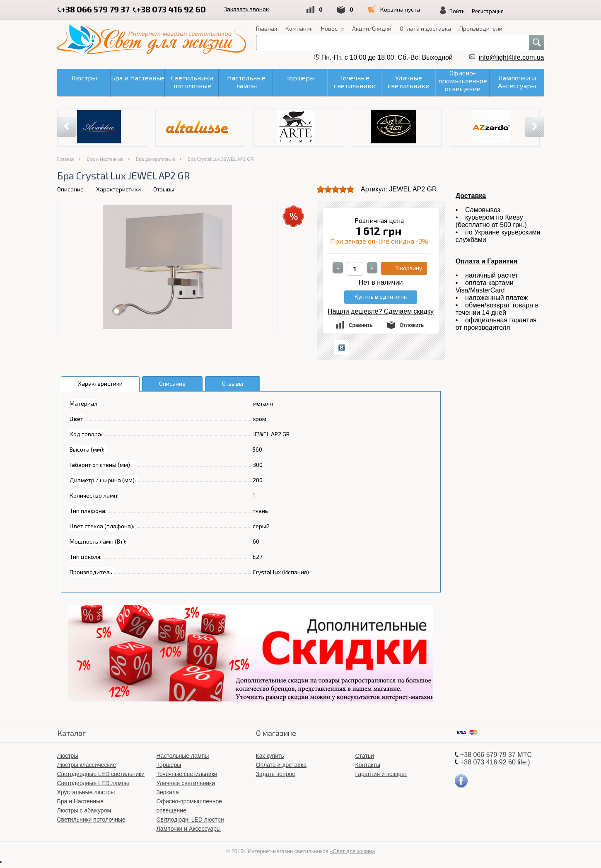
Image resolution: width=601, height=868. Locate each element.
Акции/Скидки (372, 28)
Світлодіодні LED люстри (190, 820)
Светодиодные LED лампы (93, 783)
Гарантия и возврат (381, 774)
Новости (332, 28)
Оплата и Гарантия (487, 261)
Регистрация (491, 11)
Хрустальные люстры (86, 792)
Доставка (471, 196)
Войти (461, 11)
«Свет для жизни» (352, 851)
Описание (70, 189)
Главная (267, 28)
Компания (299, 28)
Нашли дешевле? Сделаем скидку (381, 311)
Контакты (368, 765)
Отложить (412, 325)
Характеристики (118, 189)
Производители (481, 28)
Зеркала (168, 792)
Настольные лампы (183, 756)
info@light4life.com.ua (512, 57)
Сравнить (361, 325)
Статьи (365, 756)
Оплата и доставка (425, 28)
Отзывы (164, 189)
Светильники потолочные (91, 820)
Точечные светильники (187, 774)
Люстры (68, 756)
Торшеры (169, 765)
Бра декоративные (156, 159)
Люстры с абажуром (84, 810)
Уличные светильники (186, 783)
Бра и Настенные (105, 159)
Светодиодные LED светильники (101, 774)
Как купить (270, 756)
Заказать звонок (247, 9)
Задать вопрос (276, 774)
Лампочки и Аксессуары (189, 829)
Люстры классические (87, 765)
